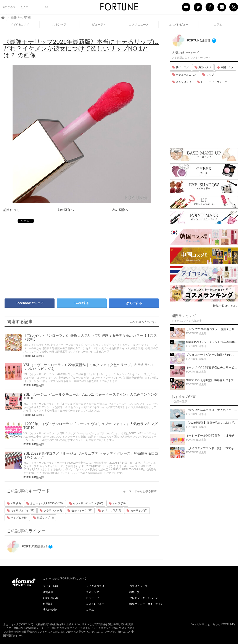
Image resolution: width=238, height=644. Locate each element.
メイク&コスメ (20, 24)
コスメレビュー (178, 24)
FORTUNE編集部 (34, 356)
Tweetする (82, 303)
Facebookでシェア (30, 303)
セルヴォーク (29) (80, 511)
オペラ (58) (117, 504)
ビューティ (99, 24)
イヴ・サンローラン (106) (86, 504)
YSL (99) (14, 504)
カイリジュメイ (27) (21, 511)
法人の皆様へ (51, 610)
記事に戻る (12, 210)
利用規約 (48, 604)
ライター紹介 (51, 586)
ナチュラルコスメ (184, 75)
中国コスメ (225, 67)
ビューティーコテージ (212, 82)
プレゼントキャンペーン (144, 598)
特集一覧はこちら (225, 306)
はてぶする (134, 303)
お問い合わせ (51, 598)
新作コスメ (181, 67)
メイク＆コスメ (95, 586)
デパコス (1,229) (110, 511)
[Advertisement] (41, 259)
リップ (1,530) (17, 518)
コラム (218, 24)
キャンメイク (182, 82)
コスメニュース (139, 24)
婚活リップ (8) (43, 518)
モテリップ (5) (137, 511)
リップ (208, 75)
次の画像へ (120, 210)
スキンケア (59, 24)
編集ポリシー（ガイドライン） (148, 604)
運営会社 (48, 592)
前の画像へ (66, 210)
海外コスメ (203, 67)
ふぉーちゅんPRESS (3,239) (45, 504)
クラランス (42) (51, 511)
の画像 (81, 48)
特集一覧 (135, 592)
